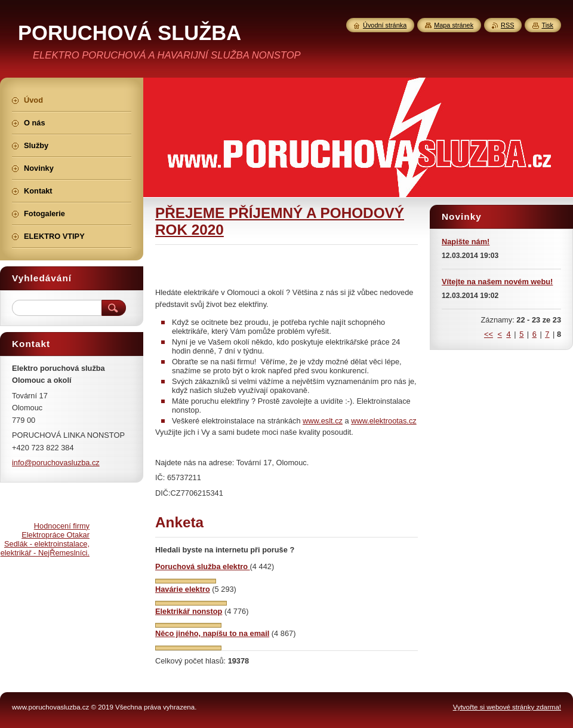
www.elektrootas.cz (384, 421)
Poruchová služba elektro (203, 566)
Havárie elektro (183, 589)
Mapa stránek (454, 25)
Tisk (547, 25)
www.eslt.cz (323, 421)
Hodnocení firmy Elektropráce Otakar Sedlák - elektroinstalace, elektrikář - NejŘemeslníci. (45, 539)
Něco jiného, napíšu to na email (212, 633)
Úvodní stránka (385, 25)
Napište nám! (466, 242)
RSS (507, 25)
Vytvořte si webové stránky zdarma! (507, 707)
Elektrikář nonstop (189, 611)
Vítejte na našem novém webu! (497, 282)
